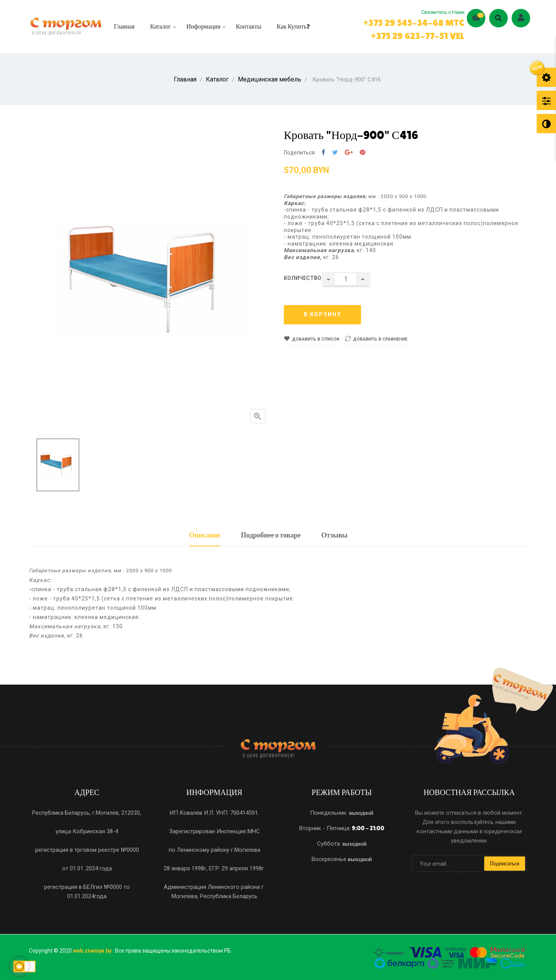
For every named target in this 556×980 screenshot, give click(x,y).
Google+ (349, 151)
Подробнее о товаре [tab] (271, 534)
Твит (335, 151)
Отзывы (334, 534)
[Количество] (346, 278)
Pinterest (363, 151)
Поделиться (323, 151)
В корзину (323, 313)
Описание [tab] (205, 534)
